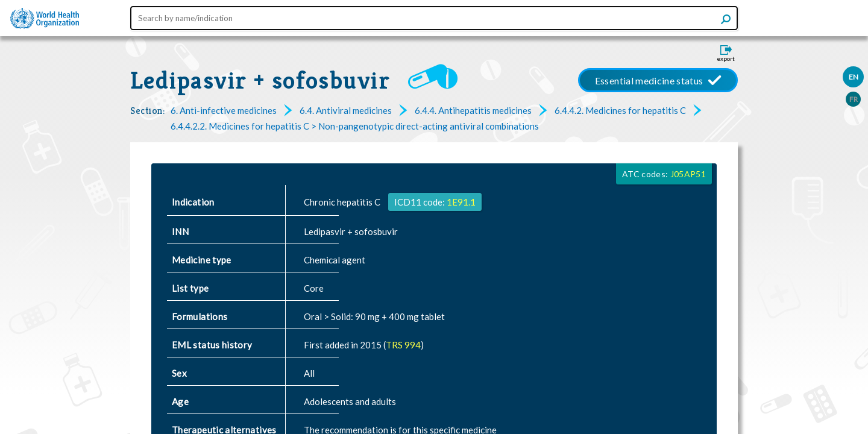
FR (854, 99)
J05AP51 (688, 174)
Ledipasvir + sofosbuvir (260, 80)
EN (854, 77)
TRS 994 (403, 345)
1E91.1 (461, 202)
